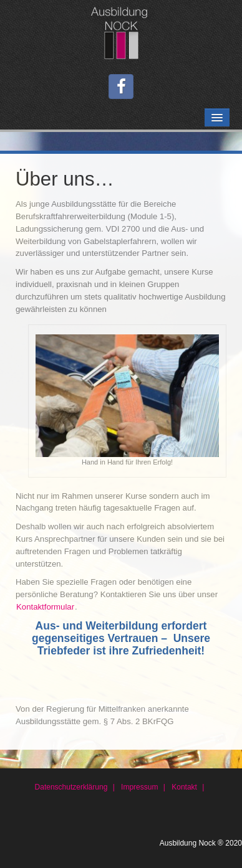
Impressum (139, 787)
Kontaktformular (45, 607)
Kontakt (184, 787)
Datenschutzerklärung (71, 787)
